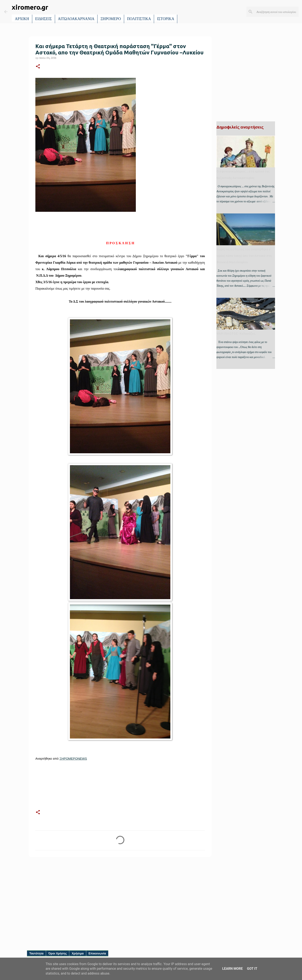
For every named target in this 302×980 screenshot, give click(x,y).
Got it (252, 969)
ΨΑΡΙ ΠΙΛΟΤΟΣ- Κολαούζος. (236, 334)
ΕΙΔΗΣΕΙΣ (44, 19)
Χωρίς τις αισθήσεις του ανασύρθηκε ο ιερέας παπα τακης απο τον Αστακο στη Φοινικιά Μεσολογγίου (244, 256)
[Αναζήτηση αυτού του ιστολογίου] (277, 12)
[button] (38, 67)
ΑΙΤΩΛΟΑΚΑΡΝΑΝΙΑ (76, 19)
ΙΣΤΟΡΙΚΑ (166, 19)
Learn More (233, 969)
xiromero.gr (30, 7)
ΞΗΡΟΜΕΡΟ (111, 19)
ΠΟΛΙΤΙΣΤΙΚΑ (139, 19)
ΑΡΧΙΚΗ (22, 19)
